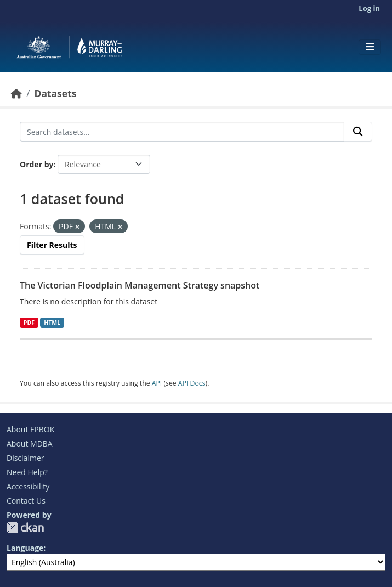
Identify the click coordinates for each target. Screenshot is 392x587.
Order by (36, 164)
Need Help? (27, 472)
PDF (29, 323)
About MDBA (30, 444)
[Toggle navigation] (370, 47)
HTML (52, 323)
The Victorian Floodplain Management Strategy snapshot (140, 285)
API (157, 383)
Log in (369, 8)
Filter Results (52, 245)
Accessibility (28, 486)
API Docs (192, 383)
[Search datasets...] (182, 132)
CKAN (25, 527)
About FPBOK (30, 429)
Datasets (55, 93)
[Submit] (358, 132)
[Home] (16, 93)
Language (25, 548)
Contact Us (26, 501)
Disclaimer (25, 458)
